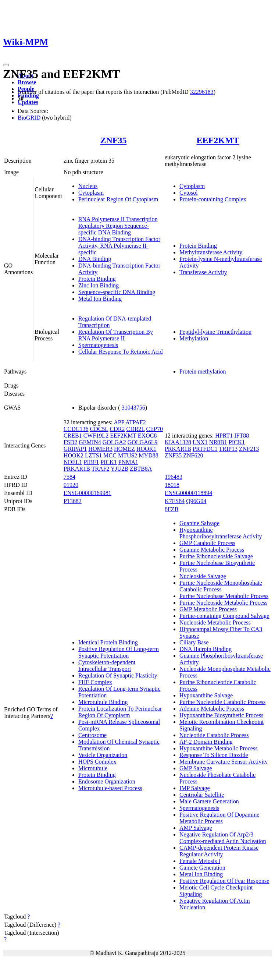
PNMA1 (128, 462)
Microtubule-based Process (110, 788)
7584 (69, 477)
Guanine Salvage (199, 523)
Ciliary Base (194, 642)
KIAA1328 (178, 442)
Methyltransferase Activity (211, 252)
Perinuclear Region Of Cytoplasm (118, 199)
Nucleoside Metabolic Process (215, 622)
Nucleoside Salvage (203, 576)
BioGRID (29, 118)
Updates (28, 102)
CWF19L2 (96, 436)
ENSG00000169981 (87, 493)
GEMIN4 (90, 442)
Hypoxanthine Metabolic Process (218, 748)
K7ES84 (175, 501)
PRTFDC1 (205, 449)
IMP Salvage (195, 788)
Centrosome (92, 735)
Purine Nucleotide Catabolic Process (222, 702)
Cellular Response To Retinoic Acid (121, 352)
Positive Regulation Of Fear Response (224, 881)
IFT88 (242, 436)
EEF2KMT (218, 140)
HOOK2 (74, 455)
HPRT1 (224, 436)
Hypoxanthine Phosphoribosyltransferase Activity (221, 533)
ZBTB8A (141, 469)
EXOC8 (147, 436)
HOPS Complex (97, 762)
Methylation (194, 338)
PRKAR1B (77, 469)
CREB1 (73, 436)
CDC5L (99, 429)
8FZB (172, 509)
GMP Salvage (196, 768)
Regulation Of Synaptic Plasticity (118, 675)
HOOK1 (146, 449)
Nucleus (88, 186)
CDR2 (117, 429)
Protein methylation (203, 372)
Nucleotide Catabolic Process (214, 735)
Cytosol (189, 193)
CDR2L (135, 429)
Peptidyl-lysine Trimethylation (215, 332)
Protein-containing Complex (213, 199)
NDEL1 (73, 462)
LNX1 (200, 442)
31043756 (133, 408)
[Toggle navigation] (6, 65)
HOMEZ (124, 449)
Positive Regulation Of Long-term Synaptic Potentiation (119, 652)
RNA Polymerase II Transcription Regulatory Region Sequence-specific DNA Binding (118, 226)
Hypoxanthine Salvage (206, 695)
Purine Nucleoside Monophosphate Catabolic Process (221, 586)
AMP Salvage (196, 828)
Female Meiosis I (200, 861)
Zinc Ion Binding (99, 285)
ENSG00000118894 (188, 493)
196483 (174, 477)
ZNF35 (113, 140)
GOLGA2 (114, 442)
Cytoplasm (91, 193)
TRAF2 (101, 469)
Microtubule (93, 768)
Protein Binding (97, 279)
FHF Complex (95, 682)
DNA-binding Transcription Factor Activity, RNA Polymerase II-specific (119, 246)
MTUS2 (128, 455)
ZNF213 (249, 449)
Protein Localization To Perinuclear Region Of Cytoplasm (120, 712)
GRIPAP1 (75, 449)
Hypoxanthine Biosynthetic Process (221, 715)
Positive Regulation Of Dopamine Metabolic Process (219, 818)
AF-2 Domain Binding (206, 742)
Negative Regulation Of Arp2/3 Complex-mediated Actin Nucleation (223, 838)
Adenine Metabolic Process (212, 709)
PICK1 (108, 462)
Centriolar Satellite (202, 795)
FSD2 (70, 442)
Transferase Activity (203, 272)
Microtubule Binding (103, 702)
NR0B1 (218, 442)
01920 (71, 485)
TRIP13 (228, 449)
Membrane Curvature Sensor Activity (224, 762)
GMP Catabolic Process (207, 543)
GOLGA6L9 (143, 442)
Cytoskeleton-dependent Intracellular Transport (107, 666)
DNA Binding (95, 259)
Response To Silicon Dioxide (214, 755)
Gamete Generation (202, 868)
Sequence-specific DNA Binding (117, 292)
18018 (172, 485)
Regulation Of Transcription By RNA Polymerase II (116, 335)
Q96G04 (196, 501)
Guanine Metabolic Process (212, 550)
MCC (110, 455)
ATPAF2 (135, 422)
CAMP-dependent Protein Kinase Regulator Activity (219, 851)
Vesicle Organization (103, 755)
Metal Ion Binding (100, 299)
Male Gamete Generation (209, 801)
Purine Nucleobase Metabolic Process (224, 596)
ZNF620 (193, 455)
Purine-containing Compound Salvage (224, 616)
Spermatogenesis (98, 345)
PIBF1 (92, 462)
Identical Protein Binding (108, 642)
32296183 (202, 92)
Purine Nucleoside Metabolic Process (224, 603)
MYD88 (148, 455)
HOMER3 (100, 449)
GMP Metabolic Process (208, 609)
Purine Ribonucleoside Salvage (216, 556)
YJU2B (119, 469)
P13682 (73, 501)
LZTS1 (93, 455)
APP (119, 422)
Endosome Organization (107, 781)
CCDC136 (76, 429)
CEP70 (155, 429)
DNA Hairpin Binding (206, 649)
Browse (27, 82)
